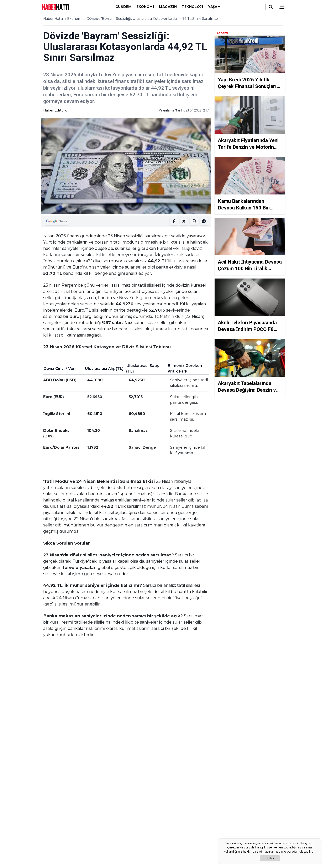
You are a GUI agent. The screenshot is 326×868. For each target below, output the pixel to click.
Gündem (123, 7)
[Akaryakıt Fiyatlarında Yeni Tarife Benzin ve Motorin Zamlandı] (250, 125)
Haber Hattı (53, 19)
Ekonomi (145, 7)
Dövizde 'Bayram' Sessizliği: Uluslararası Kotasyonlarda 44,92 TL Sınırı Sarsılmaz (152, 19)
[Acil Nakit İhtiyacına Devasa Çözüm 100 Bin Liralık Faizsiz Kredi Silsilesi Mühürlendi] (250, 246)
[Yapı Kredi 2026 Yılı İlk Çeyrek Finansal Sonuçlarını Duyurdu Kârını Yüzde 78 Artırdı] (250, 64)
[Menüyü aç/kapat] (282, 7)
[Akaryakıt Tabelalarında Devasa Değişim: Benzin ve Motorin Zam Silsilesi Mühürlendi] (250, 368)
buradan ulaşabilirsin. (301, 852)
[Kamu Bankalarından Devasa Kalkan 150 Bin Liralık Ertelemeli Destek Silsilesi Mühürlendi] (250, 186)
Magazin (168, 7)
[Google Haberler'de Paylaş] (56, 221)
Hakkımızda (112, 824)
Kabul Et (270, 858)
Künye (108, 830)
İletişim (109, 847)
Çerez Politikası (114, 841)
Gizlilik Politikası (114, 836)
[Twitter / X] (56, 827)
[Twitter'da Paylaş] (184, 221)
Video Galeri (204, 840)
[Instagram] (67, 827)
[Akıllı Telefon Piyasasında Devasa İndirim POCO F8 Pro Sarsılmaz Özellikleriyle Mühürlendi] (250, 307)
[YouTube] (77, 827)
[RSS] (88, 827)
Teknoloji (192, 7)
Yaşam (214, 7)
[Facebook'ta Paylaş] (174, 221)
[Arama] (271, 7)
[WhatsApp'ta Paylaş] (204, 221)
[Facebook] (45, 827)
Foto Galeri (174, 847)
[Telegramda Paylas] (194, 221)
